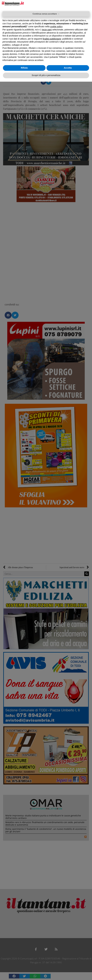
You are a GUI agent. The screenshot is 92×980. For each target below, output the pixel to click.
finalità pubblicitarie (52, 39)
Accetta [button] (68, 68)
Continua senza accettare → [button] (46, 14)
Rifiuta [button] (24, 68)
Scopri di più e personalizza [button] (46, 75)
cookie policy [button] (56, 26)
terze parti (47, 30)
